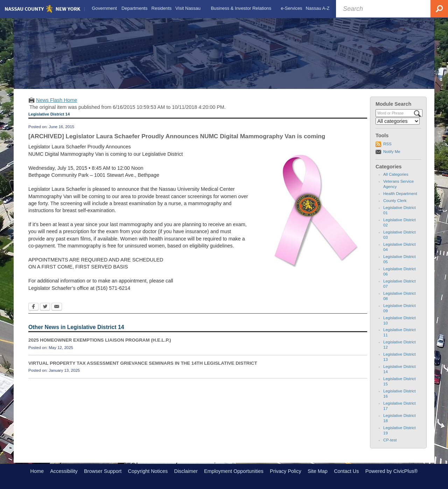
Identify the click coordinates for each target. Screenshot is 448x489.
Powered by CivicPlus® (392, 471)
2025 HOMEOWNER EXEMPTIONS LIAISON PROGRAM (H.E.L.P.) (100, 340)
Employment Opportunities (234, 471)
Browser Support (103, 471)
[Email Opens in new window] (57, 307)
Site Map (318, 471)
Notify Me (392, 152)
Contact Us (346, 471)
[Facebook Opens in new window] (33, 307)
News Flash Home (57, 100)
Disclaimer (186, 471)
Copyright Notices (148, 471)
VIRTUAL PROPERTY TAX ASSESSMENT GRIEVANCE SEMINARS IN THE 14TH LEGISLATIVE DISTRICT (143, 363)
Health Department (400, 194)
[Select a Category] (398, 121)
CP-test (390, 440)
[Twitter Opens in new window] (45, 307)
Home (37, 471)
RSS (387, 144)
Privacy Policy (286, 471)
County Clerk (395, 201)
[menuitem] (104, 8)
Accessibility (64, 471)
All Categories (396, 174)
